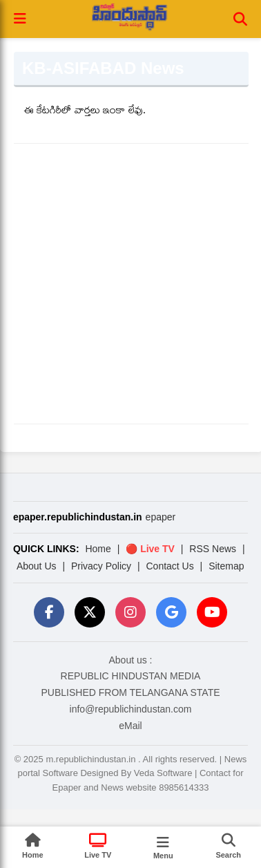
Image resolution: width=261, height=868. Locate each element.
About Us (37, 566)
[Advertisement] (129, 284)
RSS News (213, 549)
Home (98, 549)
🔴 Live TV (150, 549)
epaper (161, 517)
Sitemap (226, 566)
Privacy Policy (101, 566)
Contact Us (170, 566)
